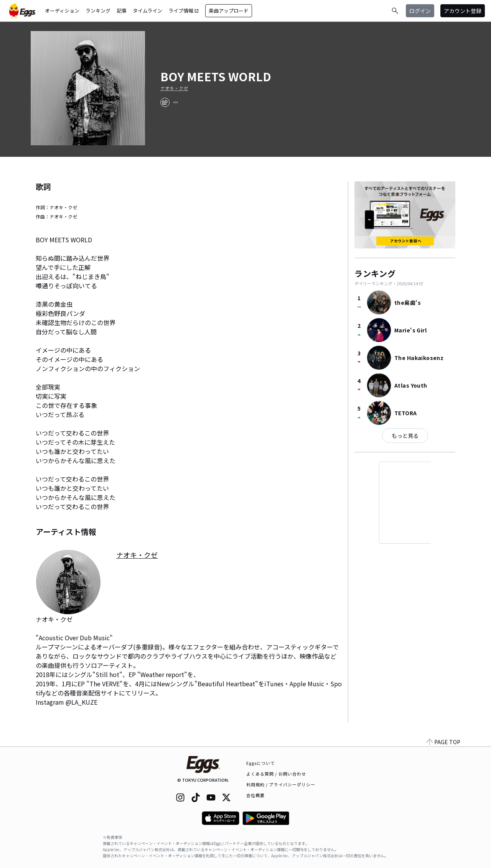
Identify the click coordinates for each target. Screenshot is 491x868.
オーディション (62, 11)
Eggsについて (261, 763)
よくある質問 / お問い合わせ (276, 774)
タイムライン (147, 11)
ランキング (98, 11)
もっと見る (405, 436)
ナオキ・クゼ (174, 88)
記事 (122, 11)
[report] (176, 102)
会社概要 (255, 795)
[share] (165, 102)
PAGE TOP (443, 742)
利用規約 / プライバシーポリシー (281, 784)
